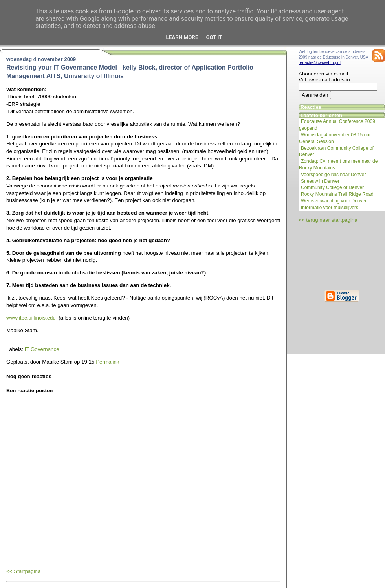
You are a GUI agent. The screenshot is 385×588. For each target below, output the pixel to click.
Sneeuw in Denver (320, 181)
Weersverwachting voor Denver (334, 201)
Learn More (182, 37)
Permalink (107, 362)
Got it (214, 37)
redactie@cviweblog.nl (320, 62)
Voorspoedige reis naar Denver (333, 175)
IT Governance (42, 349)
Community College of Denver (332, 187)
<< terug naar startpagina (328, 220)
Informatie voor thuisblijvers (330, 208)
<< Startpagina (23, 571)
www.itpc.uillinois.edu (31, 318)
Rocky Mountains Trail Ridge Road (337, 194)
